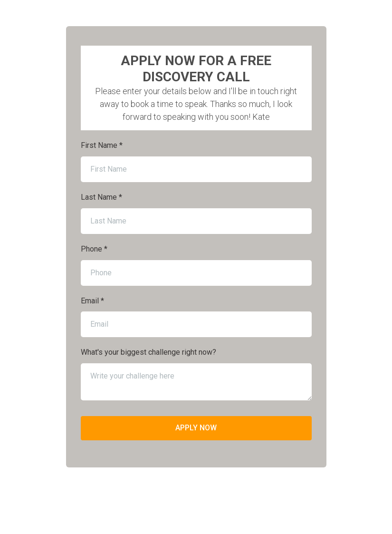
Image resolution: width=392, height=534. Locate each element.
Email (92, 301)
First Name (102, 145)
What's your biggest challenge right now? (148, 352)
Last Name (101, 197)
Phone (94, 249)
